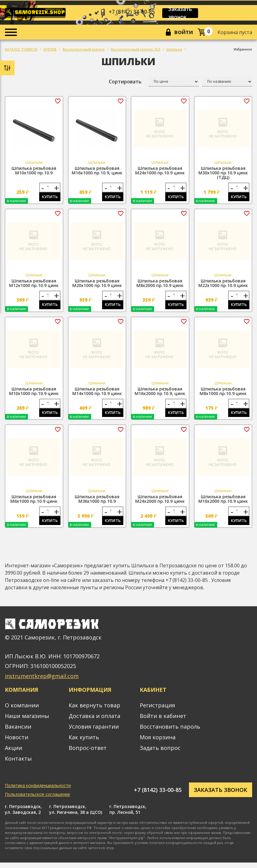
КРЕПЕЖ (50, 51)
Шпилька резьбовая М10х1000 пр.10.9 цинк (34, 394)
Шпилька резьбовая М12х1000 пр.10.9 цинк (34, 285)
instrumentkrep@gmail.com (42, 681)
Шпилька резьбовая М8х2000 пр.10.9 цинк (160, 285)
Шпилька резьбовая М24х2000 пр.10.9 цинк (160, 503)
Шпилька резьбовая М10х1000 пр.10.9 (34, 172)
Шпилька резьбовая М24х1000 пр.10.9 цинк (160, 172)
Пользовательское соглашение (38, 800)
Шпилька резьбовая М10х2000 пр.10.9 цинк (223, 503)
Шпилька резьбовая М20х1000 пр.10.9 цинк (97, 285)
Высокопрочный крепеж (84, 51)
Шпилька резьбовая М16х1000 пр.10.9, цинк (97, 172)
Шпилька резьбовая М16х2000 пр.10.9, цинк (160, 394)
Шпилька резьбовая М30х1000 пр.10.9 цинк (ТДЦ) (223, 174)
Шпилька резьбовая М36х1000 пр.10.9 (97, 503)
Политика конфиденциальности (38, 791)
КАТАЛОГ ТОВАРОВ (21, 51)
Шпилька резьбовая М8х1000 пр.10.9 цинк (223, 394)
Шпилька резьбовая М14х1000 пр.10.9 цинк (97, 394)
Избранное (243, 51)
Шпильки (174, 51)
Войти (183, 33)
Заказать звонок (184, 13)
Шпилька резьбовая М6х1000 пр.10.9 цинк (34, 503)
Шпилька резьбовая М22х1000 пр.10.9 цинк (223, 285)
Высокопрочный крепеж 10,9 (136, 51)
